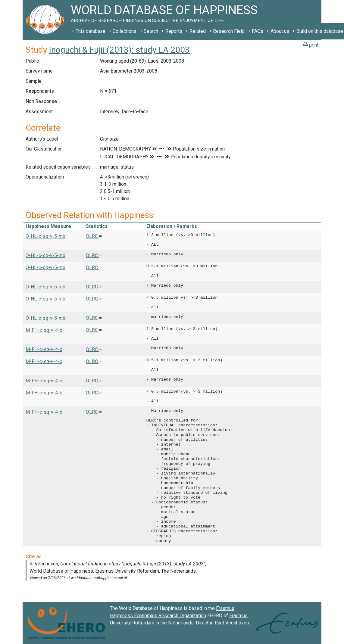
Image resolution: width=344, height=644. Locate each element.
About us (280, 31)
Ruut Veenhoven (232, 623)
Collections (125, 31)
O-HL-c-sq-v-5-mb (45, 236)
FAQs (258, 31)
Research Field (229, 31)
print (311, 45)
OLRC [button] (92, 236)
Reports (174, 31)
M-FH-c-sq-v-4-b (44, 330)
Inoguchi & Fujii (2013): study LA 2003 (119, 50)
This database (91, 31)
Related (198, 31)
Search (151, 31)
